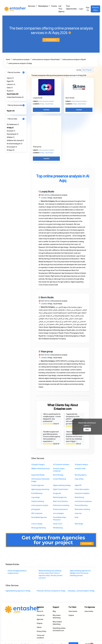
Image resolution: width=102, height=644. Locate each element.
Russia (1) (10, 91)
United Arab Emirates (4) (15, 97)
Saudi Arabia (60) (13, 94)
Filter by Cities (12, 119)
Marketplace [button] (43, 6)
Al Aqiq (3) (10, 128)
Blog (54, 611)
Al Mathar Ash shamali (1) (15, 140)
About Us (40, 611)
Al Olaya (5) (11, 150)
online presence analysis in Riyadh (74, 59)
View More (46, 110)
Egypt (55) (10, 81)
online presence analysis (21, 59)
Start (87, 429)
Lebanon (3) (11, 84)
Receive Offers (51, 40)
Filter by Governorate (15, 105)
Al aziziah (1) (11, 131)
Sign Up (88, 9)
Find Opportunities (71, 7)
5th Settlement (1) (13, 124)
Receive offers (95, 9)
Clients (39, 627)
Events (54, 6)
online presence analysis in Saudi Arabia (46, 59)
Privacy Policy (41, 631)
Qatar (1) (10, 88)
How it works (73, 611)
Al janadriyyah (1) (13, 134)
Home (8, 59)
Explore (71, 615)
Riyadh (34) (11, 111)
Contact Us (41, 615)
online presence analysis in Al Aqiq (20, 63)
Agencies (40, 619)
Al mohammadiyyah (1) (15, 144)
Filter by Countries (14, 72)
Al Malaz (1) (11, 137)
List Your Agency (61, 9)
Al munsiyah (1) (12, 147)
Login (81, 9)
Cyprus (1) (10, 78)
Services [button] (32, 6)
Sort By (79, 70)
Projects (40, 623)
